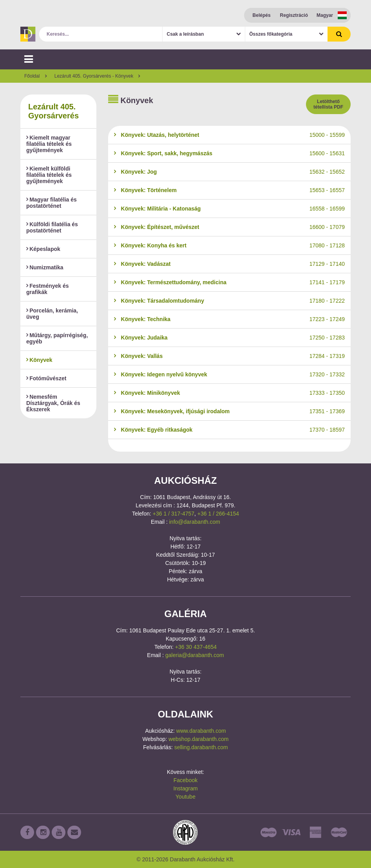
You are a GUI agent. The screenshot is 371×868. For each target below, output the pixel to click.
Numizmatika (45, 267)
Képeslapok (43, 249)
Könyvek (39, 360)
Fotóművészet (46, 378)
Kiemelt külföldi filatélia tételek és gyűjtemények (49, 175)
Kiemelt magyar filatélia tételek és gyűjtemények (49, 144)
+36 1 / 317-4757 (174, 514)
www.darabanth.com (201, 731)
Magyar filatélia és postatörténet (52, 203)
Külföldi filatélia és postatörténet (52, 227)
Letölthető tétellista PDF (328, 104)
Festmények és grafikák (48, 289)
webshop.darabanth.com (198, 739)
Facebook (185, 780)
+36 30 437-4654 (196, 647)
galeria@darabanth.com (195, 655)
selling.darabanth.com (201, 747)
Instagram (185, 788)
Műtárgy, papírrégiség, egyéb (57, 338)
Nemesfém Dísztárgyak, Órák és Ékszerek (53, 403)
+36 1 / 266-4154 (218, 514)
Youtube (185, 797)
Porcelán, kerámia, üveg (52, 314)
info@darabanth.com (195, 522)
